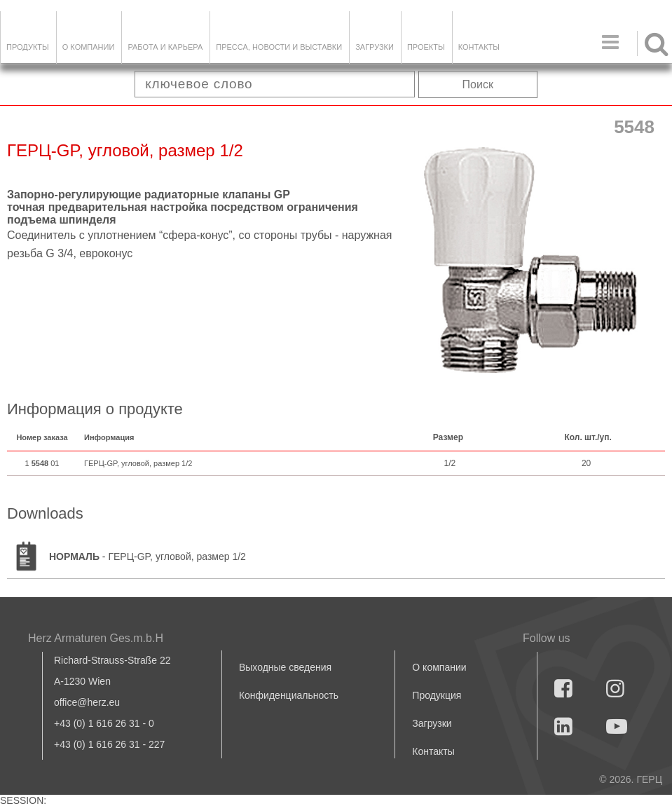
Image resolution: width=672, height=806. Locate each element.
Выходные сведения (285, 667)
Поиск (478, 84)
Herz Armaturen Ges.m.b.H (96, 638)
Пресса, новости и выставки (279, 47)
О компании (89, 47)
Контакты (479, 47)
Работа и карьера (165, 47)
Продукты (28, 47)
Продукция (437, 695)
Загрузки (432, 723)
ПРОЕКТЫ (426, 47)
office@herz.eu (87, 702)
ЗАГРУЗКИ (375, 47)
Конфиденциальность (289, 695)
